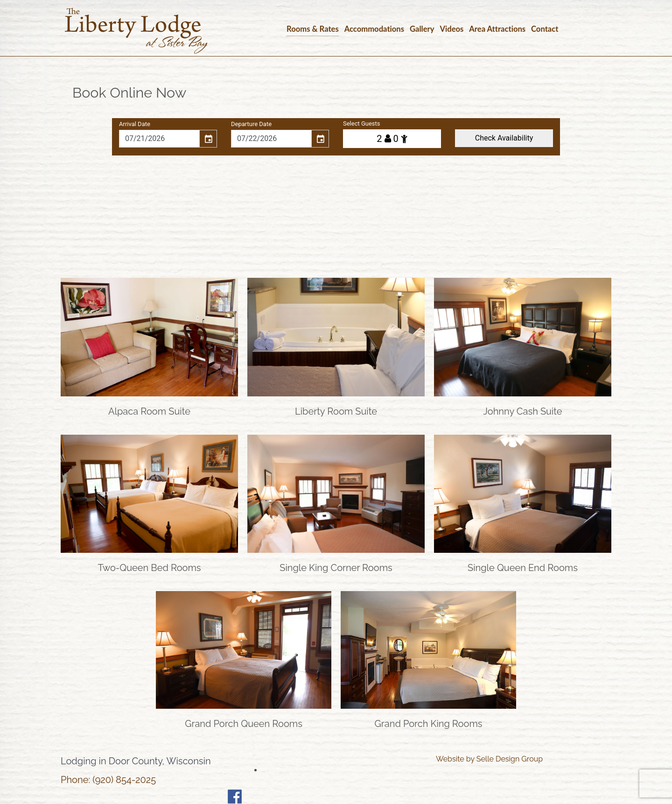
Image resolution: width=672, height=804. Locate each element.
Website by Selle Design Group (489, 759)
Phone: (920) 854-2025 (108, 780)
